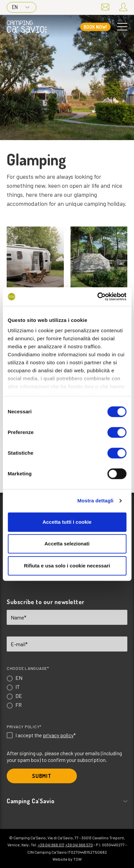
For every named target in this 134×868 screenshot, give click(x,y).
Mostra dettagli (95, 501)
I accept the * (46, 735)
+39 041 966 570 (79, 845)
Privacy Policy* (24, 727)
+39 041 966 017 (51, 845)
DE (19, 696)
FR (19, 705)
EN (21, 7)
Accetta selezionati (67, 544)
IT (18, 687)
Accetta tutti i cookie (67, 522)
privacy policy (58, 735)
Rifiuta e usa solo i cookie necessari (67, 566)
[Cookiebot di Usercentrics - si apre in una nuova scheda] (97, 297)
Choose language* (28, 668)
